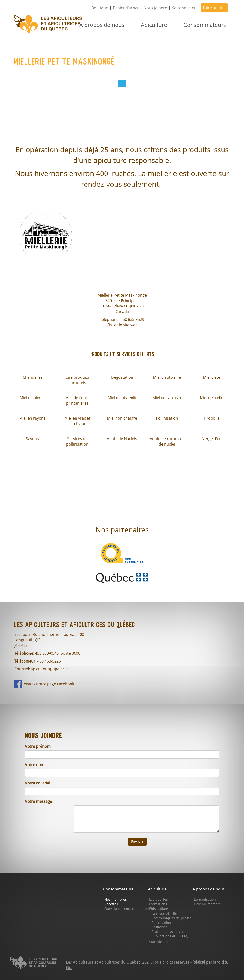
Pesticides (160, 927)
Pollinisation (161, 922)
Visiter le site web (122, 325)
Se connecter (184, 8)
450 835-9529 (132, 319)
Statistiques (159, 942)
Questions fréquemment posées (130, 908)
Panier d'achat (126, 8)
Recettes (111, 904)
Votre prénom (38, 746)
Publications (159, 908)
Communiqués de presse (172, 918)
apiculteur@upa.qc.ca (50, 669)
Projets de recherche (168, 932)
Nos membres (116, 899)
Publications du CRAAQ (170, 936)
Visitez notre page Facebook (49, 684)
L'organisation (205, 899)
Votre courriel (38, 783)
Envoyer (137, 842)
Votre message (38, 801)
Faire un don (214, 8)
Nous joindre (155, 8)
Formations (158, 904)
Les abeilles (158, 899)
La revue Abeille (164, 913)
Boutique (100, 8)
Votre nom (35, 765)
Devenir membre (207, 904)
